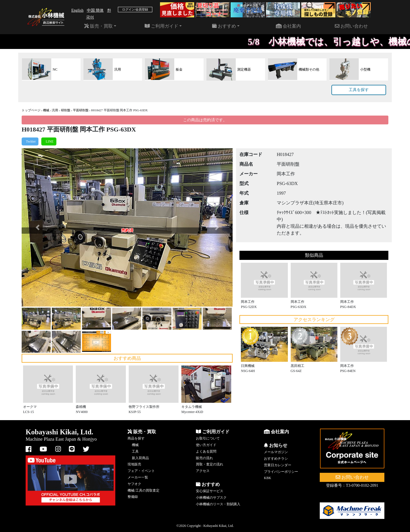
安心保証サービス (210, 491)
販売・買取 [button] (99, 26)
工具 (135, 451)
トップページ (31, 110)
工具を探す (359, 90)
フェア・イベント (141, 471)
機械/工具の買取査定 (143, 490)
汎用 (55, 110)
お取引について (208, 438)
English (77, 10)
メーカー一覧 (138, 477)
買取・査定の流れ (210, 464)
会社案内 (288, 26)
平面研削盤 (81, 110)
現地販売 (134, 464)
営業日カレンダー (278, 465)
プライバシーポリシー (281, 472)
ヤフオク (134, 484)
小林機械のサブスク (211, 498)
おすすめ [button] (224, 26)
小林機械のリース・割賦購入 (218, 504)
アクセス (203, 471)
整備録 (133, 497)
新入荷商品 (140, 458)
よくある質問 (206, 451)
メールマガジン (276, 452)
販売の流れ (204, 458)
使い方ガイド (206, 445)
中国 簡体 (95, 10)
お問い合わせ (351, 26)
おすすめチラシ (276, 459)
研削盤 (66, 110)
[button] (37, 227)
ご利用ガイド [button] (161, 26)
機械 (46, 110)
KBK (267, 478)
